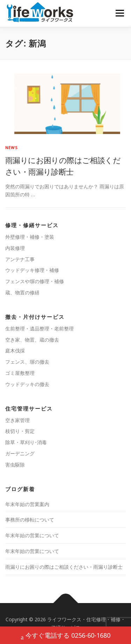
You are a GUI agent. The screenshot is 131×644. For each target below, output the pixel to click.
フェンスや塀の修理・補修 (35, 281)
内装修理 (15, 248)
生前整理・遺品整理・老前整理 (39, 328)
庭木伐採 (15, 351)
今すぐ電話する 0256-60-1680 (66, 636)
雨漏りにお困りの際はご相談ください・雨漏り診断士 (64, 567)
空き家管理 (17, 420)
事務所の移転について (30, 520)
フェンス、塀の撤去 (27, 362)
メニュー (120, 13)
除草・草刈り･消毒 (26, 442)
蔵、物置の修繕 (22, 292)
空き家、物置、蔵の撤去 (32, 340)
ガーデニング (20, 453)
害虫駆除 (15, 465)
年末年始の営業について (32, 535)
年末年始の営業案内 (27, 504)
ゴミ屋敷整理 (20, 373)
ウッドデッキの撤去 (27, 384)
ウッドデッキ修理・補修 (32, 270)
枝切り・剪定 (20, 431)
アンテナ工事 (20, 259)
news (12, 148)
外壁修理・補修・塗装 (30, 237)
